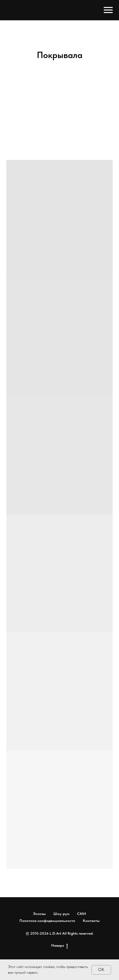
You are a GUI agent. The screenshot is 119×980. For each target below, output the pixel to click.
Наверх (60, 946)
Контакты (91, 921)
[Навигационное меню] (108, 10)
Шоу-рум (61, 914)
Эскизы (39, 914)
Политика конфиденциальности (47, 921)
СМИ (82, 914)
